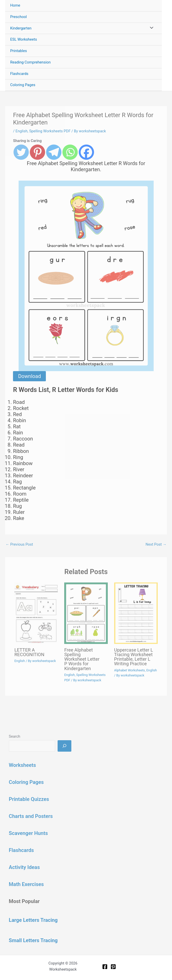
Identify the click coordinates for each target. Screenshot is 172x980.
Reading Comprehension (30, 62)
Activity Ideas (24, 867)
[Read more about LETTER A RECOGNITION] (36, 613)
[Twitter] (21, 152)
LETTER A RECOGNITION (29, 652)
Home (15, 5)
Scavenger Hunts (28, 833)
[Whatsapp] (70, 152)
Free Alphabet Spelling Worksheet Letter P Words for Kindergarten (82, 659)
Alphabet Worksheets (130, 670)
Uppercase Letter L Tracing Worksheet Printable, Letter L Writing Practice (134, 657)
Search (15, 736)
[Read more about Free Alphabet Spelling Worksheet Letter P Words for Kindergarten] (86, 613)
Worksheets (23, 765)
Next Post (156, 544)
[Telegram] (54, 152)
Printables (18, 51)
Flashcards (19, 74)
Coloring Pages (23, 85)
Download (29, 376)
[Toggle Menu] (150, 28)
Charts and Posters (31, 816)
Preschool (18, 17)
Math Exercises (26, 884)
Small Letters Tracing (33, 940)
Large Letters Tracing (33, 920)
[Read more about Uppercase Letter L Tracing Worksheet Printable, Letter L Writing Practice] (136, 613)
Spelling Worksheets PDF (50, 131)
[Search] (64, 746)
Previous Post (19, 544)
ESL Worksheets (24, 39)
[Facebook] (86, 152)
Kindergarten (21, 28)
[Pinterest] (37, 152)
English (22, 131)
